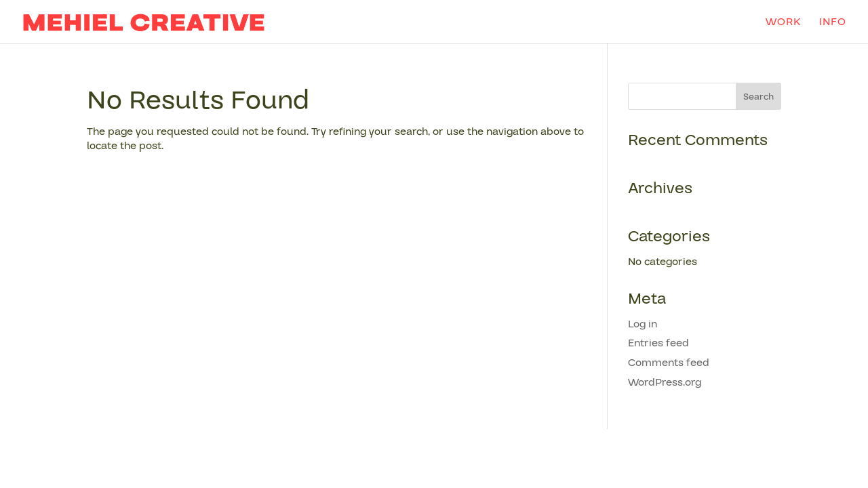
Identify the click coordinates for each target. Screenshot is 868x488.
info (833, 23)
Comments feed (669, 363)
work (784, 23)
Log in (643, 324)
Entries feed (658, 343)
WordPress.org (665, 382)
